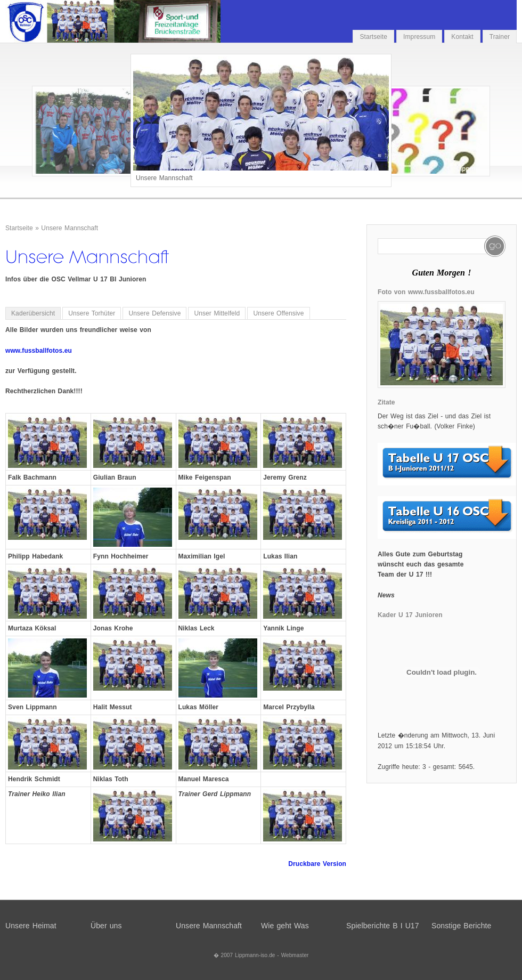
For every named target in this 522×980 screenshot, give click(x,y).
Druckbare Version (317, 864)
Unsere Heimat (31, 926)
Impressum (419, 37)
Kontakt (462, 37)
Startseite (373, 37)
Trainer (500, 37)
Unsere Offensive (278, 313)
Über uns (106, 926)
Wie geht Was (285, 926)
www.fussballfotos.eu (39, 351)
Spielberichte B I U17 (383, 926)
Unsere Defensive (154, 313)
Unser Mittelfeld (217, 313)
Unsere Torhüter (92, 313)
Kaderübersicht (33, 313)
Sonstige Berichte (461, 926)
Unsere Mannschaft (70, 228)
